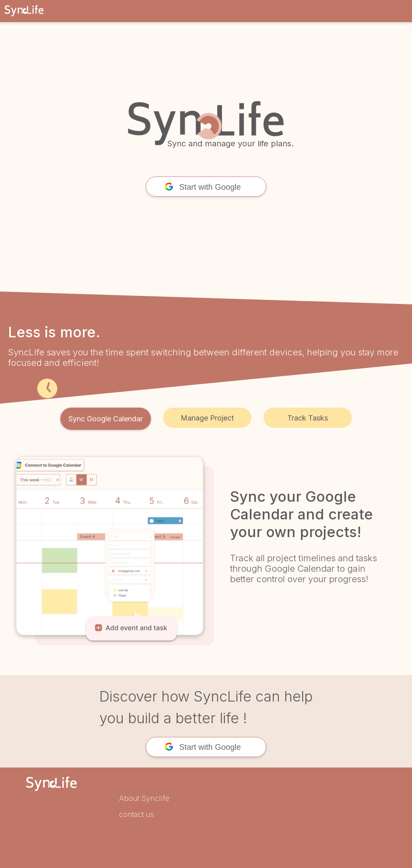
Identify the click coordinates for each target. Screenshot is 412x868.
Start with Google (203, 187)
